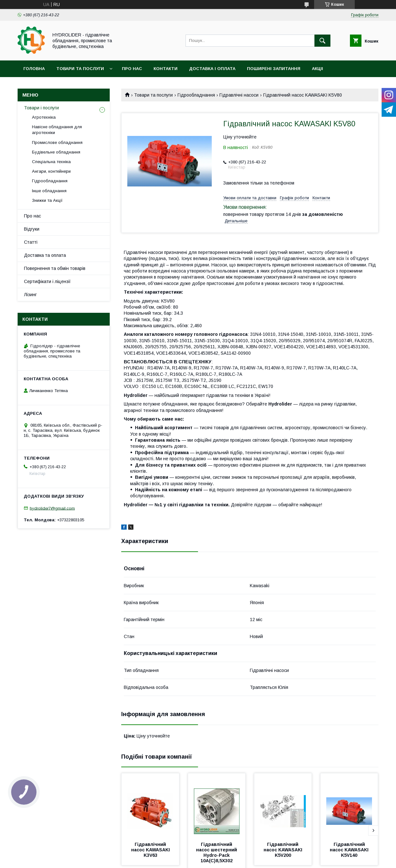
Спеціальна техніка (51, 162)
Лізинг (30, 295)
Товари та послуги (80, 69)
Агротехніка (44, 117)
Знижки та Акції (47, 200)
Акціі (317, 69)
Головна (34, 69)
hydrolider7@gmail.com (52, 508)
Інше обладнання (49, 191)
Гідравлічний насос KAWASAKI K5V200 (284, 850)
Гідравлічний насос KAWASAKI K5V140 (350, 850)
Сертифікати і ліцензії (47, 281)
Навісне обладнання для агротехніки (57, 130)
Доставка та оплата (45, 255)
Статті (31, 242)
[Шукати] (322, 41)
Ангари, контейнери (51, 171)
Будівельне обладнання (56, 152)
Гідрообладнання (196, 95)
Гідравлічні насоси (239, 95)
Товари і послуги (41, 108)
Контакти (166, 69)
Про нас (132, 69)
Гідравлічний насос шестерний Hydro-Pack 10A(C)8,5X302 (217, 852)
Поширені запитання (274, 69)
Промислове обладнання (57, 142)
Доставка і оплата (212, 69)
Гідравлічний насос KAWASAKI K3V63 (151, 850)
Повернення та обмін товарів (55, 268)
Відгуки (32, 229)
